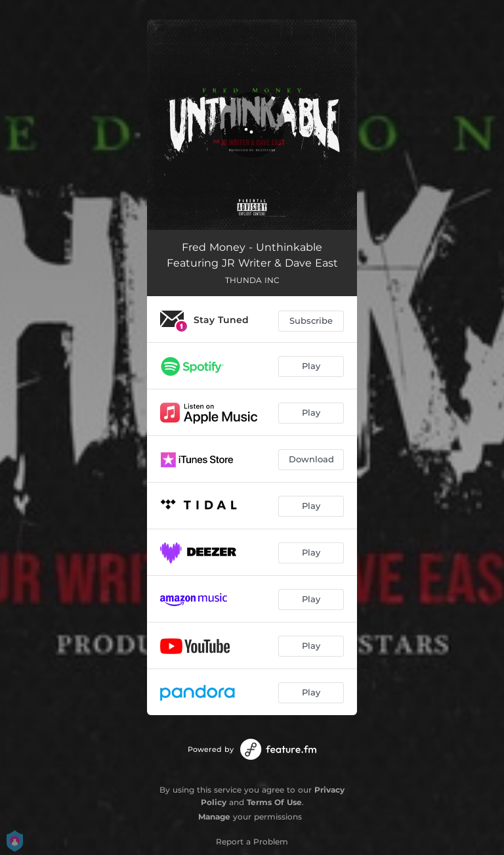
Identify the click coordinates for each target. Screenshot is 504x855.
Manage (214, 817)
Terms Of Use (274, 802)
